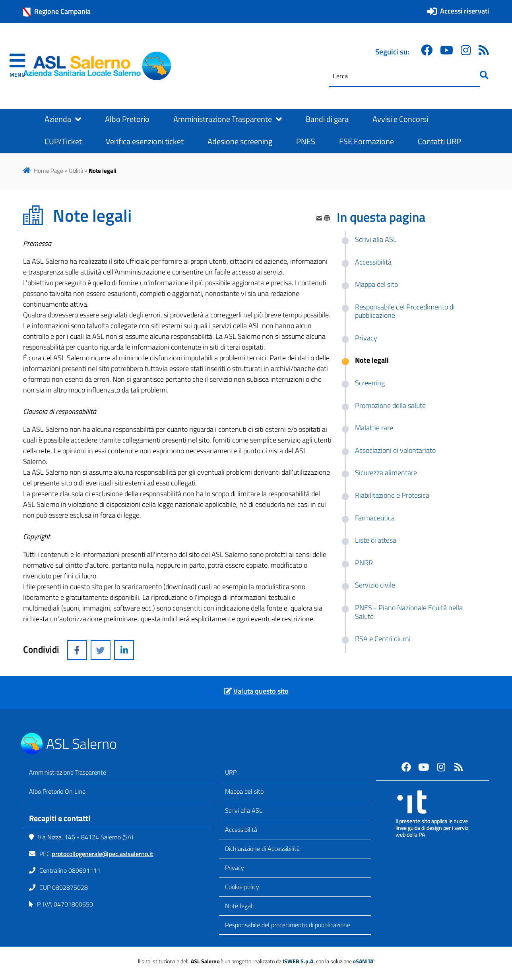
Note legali (239, 906)
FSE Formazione (367, 141)
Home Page (48, 171)
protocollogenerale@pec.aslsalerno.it (103, 854)
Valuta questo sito (261, 691)
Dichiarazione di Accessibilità (262, 849)
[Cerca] (404, 76)
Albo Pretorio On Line (57, 791)
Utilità (76, 171)
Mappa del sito (244, 791)
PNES (306, 141)
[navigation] (17, 66)
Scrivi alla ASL (244, 810)
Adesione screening (240, 141)
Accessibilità (241, 829)
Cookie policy (242, 887)
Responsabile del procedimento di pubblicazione (288, 925)
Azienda (63, 119)
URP (231, 772)
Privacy (235, 868)
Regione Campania (57, 12)
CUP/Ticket (63, 141)
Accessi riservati (464, 11)
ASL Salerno (81, 743)
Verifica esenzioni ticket (145, 141)
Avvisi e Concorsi (400, 119)
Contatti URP (439, 141)
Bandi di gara (327, 119)
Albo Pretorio (127, 119)
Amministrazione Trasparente (228, 119)
